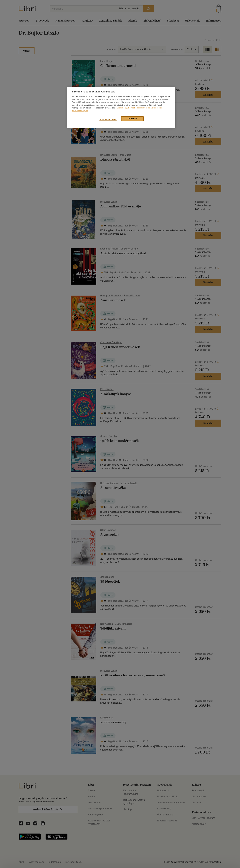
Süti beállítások (108, 119)
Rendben (132, 119)
